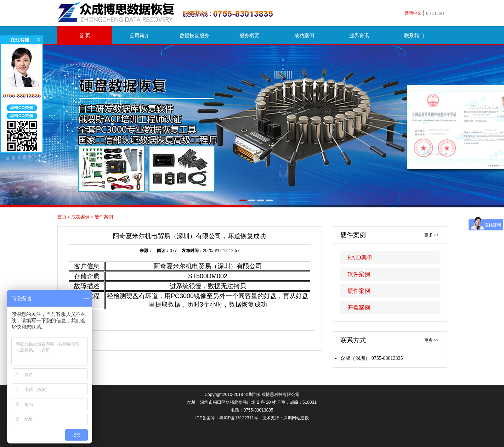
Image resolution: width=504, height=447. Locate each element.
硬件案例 (104, 217)
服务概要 (249, 36)
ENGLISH (435, 13)
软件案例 (359, 274)
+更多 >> (430, 235)
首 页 (85, 36)
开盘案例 (359, 308)
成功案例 (304, 36)
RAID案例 (360, 258)
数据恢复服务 (194, 36)
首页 (62, 217)
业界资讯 (359, 36)
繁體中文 (413, 13)
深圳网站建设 (296, 418)
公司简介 (140, 36)
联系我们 (414, 36)
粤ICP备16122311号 (239, 418)
